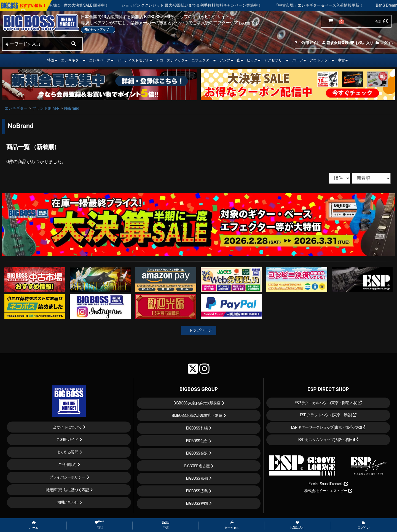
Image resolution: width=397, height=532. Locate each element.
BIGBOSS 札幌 (197, 428)
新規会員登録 (335, 43)
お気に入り (361, 43)
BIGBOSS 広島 (197, 491)
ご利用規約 (67, 465)
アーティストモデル (133, 60)
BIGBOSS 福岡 (197, 503)
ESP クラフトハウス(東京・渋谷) (328, 415)
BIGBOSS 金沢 (197, 453)
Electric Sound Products (328, 484)
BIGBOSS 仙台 (197, 441)
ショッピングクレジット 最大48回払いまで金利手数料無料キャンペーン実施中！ (208, 5)
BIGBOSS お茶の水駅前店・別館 (197, 415)
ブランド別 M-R (46, 108)
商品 (100, 525)
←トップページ (198, 330)
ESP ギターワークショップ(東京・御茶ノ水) (328, 427)
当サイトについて (67, 427)
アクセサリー (275, 60)
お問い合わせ (67, 502)
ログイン (385, 43)
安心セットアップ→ (98, 30)
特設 (51, 60)
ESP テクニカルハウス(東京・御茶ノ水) (328, 403)
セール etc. (231, 525)
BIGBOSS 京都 (197, 478)
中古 (341, 60)
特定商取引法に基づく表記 (67, 490)
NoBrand (72, 108)
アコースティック (170, 60)
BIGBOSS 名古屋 (197, 466)
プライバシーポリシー (67, 477)
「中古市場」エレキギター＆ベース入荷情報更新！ (336, 5)
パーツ (298, 60)
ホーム (34, 525)
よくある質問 (67, 452)
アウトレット (320, 60)
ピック (252, 60)
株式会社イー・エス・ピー (328, 491)
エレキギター (72, 60)
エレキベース (100, 60)
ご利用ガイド (307, 43)
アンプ (225, 60)
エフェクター (202, 60)
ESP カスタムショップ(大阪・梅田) (328, 440)
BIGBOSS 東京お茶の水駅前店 (197, 403)
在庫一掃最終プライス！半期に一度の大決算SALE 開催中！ (74, 5)
